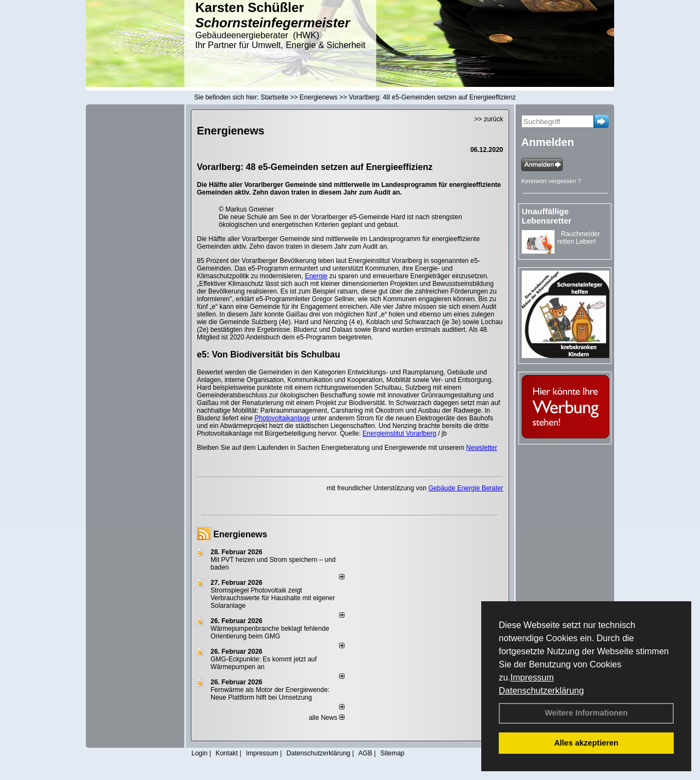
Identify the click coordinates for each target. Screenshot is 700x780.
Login (199, 753)
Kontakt (227, 753)
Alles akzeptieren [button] (586, 743)
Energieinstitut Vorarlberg (399, 433)
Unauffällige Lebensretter (547, 216)
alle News (327, 718)
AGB (365, 753)
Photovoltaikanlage (282, 418)
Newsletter (482, 448)
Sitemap (392, 753)
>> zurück (489, 119)
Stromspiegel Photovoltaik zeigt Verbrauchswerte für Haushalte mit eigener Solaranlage (273, 598)
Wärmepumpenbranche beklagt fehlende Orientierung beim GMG (270, 632)
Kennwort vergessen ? (551, 181)
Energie (316, 276)
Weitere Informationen (586, 713)
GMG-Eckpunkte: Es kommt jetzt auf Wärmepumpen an (264, 663)
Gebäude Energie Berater (466, 488)
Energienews (240, 534)
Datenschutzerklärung (541, 691)
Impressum (532, 678)
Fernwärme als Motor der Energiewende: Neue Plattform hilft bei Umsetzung (270, 694)
